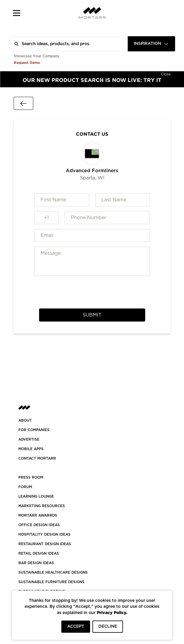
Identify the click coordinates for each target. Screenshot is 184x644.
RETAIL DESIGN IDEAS (39, 553)
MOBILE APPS (31, 449)
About (25, 420)
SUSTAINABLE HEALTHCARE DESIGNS (53, 572)
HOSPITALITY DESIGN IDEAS (44, 534)
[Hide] (166, 74)
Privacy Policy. (112, 612)
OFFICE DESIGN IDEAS (39, 525)
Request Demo (27, 62)
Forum (25, 487)
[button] (17, 13)
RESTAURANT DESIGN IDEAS (45, 544)
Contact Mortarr (37, 458)
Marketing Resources (42, 506)
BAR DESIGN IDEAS (36, 563)
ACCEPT (76, 626)
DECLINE (108, 626)
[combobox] (151, 44)
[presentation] (92, 292)
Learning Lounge (36, 496)
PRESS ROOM (31, 477)
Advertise (29, 439)
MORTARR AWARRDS (38, 515)
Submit (92, 315)
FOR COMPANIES (34, 430)
